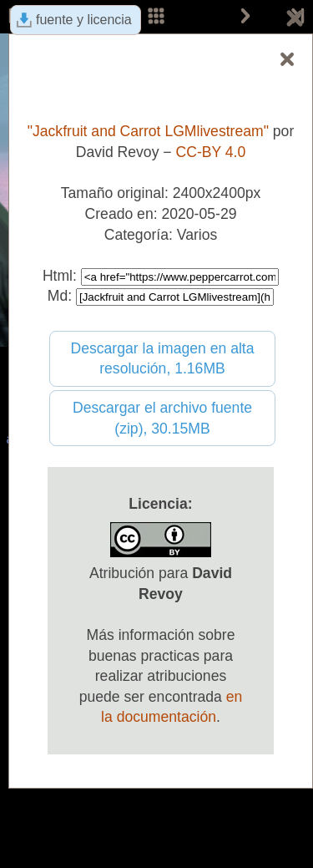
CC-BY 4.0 (211, 152)
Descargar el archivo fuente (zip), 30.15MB (162, 418)
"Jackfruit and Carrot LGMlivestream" (148, 131)
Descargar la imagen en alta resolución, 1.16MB (162, 359)
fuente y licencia (84, 20)
